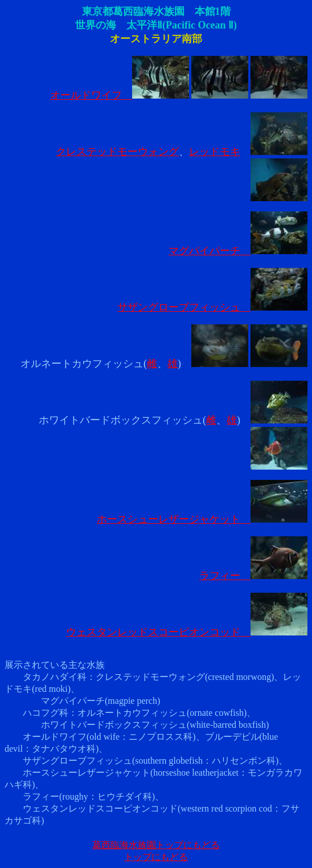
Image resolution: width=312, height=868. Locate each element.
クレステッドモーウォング (117, 152)
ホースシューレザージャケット (202, 519)
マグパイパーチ (238, 251)
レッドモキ (215, 152)
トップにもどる (156, 857)
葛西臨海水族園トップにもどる (156, 845)
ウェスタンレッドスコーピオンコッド (187, 632)
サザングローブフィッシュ (212, 307)
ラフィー (253, 576)
